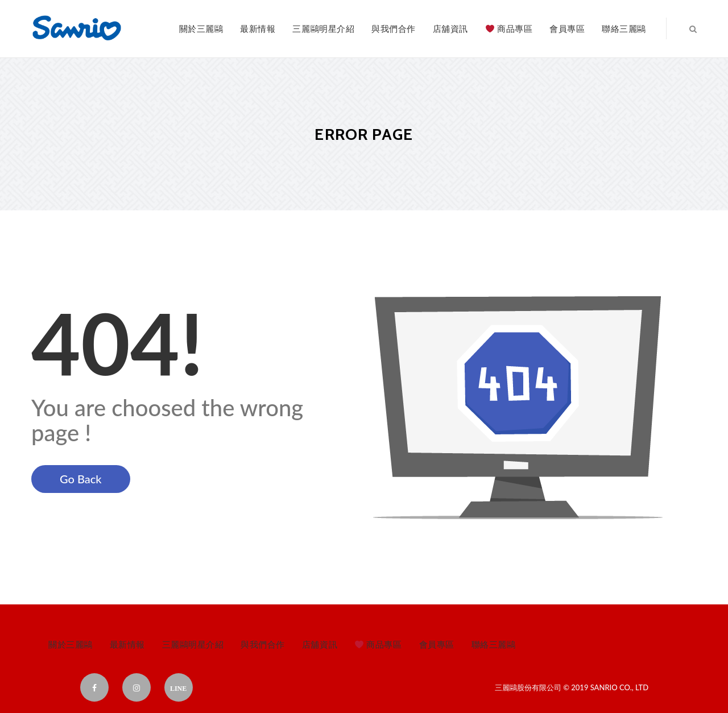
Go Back (81, 479)
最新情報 (258, 28)
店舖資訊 (450, 28)
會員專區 (567, 28)
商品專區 (509, 28)
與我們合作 (394, 28)
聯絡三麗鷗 (624, 28)
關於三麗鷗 (201, 28)
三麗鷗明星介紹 (323, 28)
